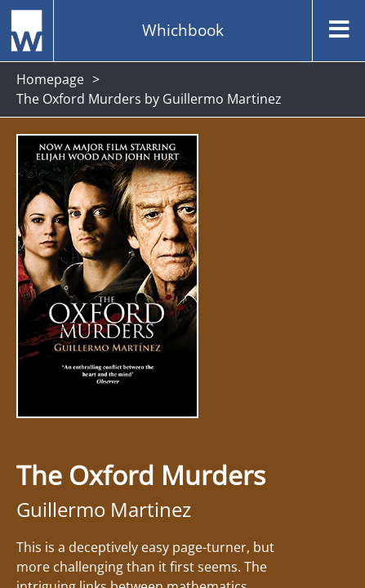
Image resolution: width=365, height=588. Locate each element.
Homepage (50, 79)
